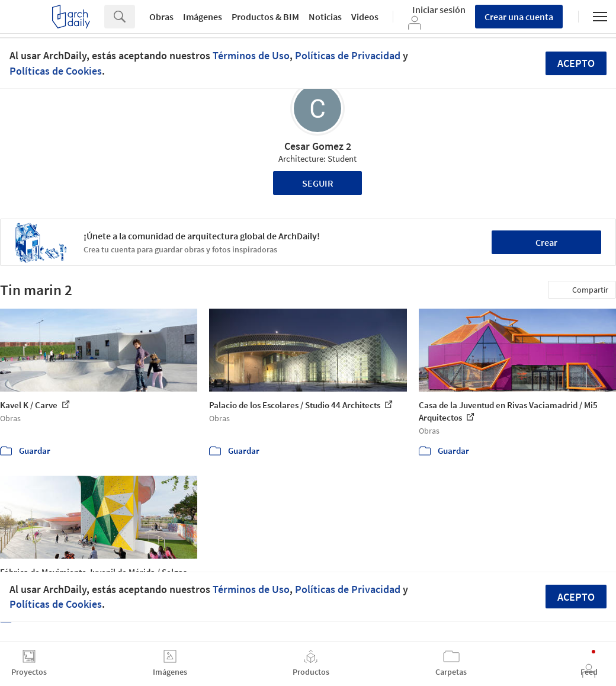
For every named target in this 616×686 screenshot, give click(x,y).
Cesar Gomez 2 (318, 146)
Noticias (325, 17)
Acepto (576, 63)
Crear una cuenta (519, 17)
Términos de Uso (251, 55)
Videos (365, 17)
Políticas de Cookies (56, 71)
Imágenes (203, 17)
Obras (161, 17)
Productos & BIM (265, 17)
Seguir (318, 183)
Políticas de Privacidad (348, 55)
